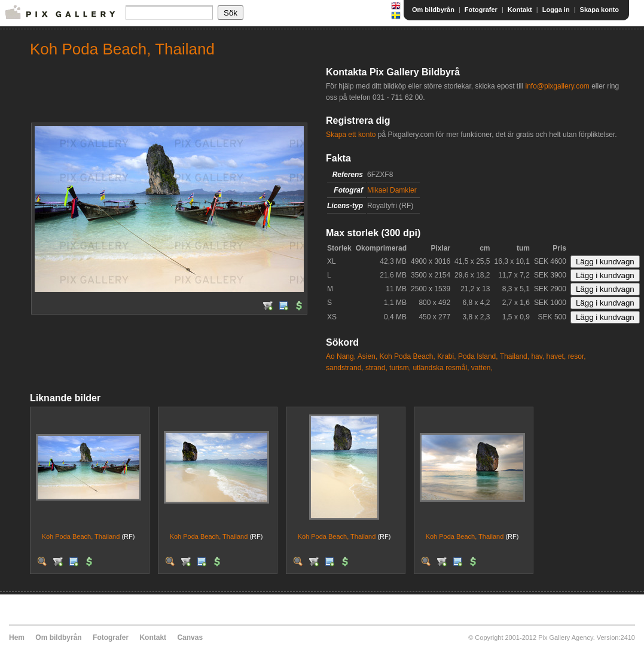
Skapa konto (599, 10)
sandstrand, (345, 368)
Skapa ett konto (351, 135)
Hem (17, 638)
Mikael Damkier (392, 190)
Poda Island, (478, 356)
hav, (538, 356)
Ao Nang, (341, 356)
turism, (400, 368)
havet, (556, 356)
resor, (577, 356)
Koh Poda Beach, (407, 356)
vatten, (482, 368)
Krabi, (446, 356)
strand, (376, 368)
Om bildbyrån (433, 10)
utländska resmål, (441, 368)
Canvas (190, 638)
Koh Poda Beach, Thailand (81, 536)
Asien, (367, 356)
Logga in (556, 10)
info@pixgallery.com (557, 86)
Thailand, (515, 356)
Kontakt (520, 10)
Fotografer (481, 10)
